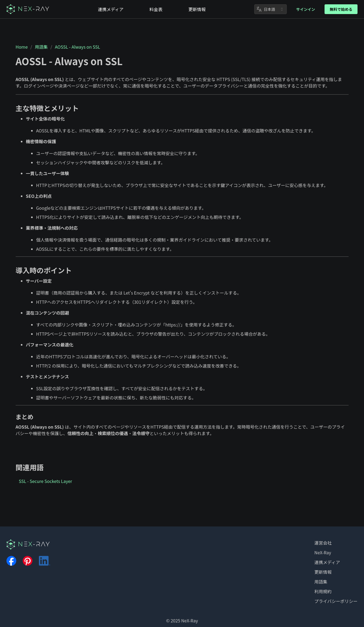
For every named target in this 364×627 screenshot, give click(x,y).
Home (22, 47)
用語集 (41, 47)
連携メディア (327, 562)
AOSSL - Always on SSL (77, 47)
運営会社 (323, 543)
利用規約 (323, 591)
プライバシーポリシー (336, 601)
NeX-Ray (323, 552)
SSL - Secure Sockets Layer (46, 481)
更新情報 (323, 572)
